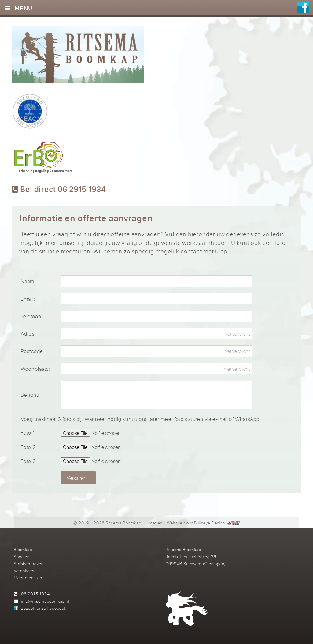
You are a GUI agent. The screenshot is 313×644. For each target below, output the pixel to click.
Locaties (154, 523)
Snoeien (22, 556)
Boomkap (23, 549)
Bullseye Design (210, 523)
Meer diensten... (30, 578)
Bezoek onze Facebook (43, 608)
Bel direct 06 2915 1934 (59, 189)
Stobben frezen (29, 563)
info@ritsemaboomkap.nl (45, 601)
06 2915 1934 (35, 594)
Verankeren (25, 570)
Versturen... (78, 478)
